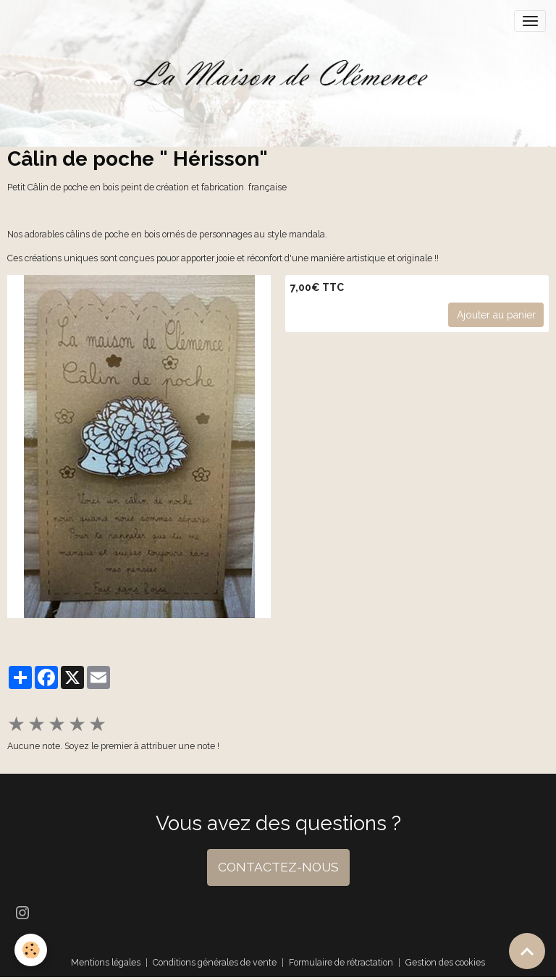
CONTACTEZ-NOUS (278, 867)
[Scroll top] (527, 951)
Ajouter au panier (496, 315)
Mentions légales (106, 962)
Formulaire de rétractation (341, 962)
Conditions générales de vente (215, 962)
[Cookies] (31, 950)
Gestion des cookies (445, 962)
